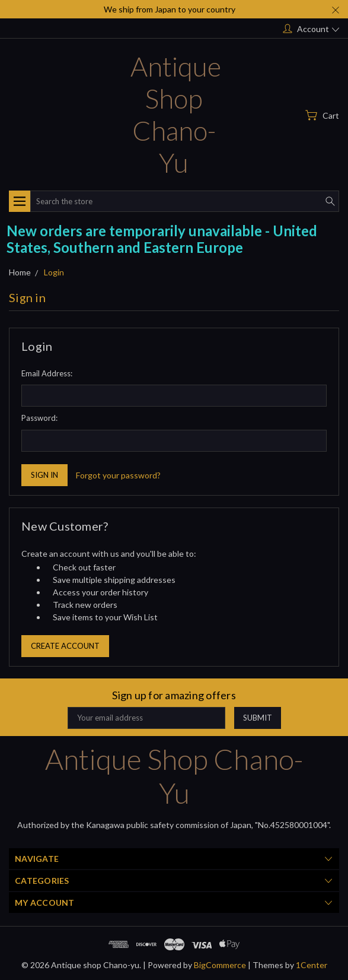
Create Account (65, 646)
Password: (39, 418)
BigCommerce (220, 965)
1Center (312, 965)
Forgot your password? (118, 475)
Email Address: (47, 373)
